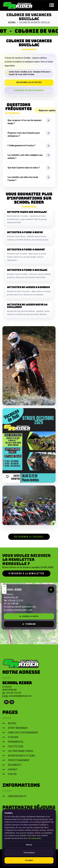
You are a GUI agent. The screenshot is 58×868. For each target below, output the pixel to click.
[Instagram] (12, 702)
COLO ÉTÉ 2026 (13, 746)
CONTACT (10, 769)
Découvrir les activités (29, 82)
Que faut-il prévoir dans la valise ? (24, 168)
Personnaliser (29, 853)
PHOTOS (9, 774)
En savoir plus (35, 838)
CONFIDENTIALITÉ (14, 796)
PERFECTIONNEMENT (16, 760)
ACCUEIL (12, 22)
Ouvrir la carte (29, 616)
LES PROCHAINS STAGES (18, 751)
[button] (4, 587)
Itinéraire (29, 624)
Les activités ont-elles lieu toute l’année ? (23, 179)
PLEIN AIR (10, 737)
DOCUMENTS (12, 765)
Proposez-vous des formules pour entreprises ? (24, 134)
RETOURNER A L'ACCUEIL (29, 537)
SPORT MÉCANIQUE (15, 728)
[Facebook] (6, 702)
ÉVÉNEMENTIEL (13, 742)
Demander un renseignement (29, 90)
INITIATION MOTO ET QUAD (19, 756)
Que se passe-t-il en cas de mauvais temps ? (25, 122)
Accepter (29, 860)
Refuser (29, 845)
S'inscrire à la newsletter (26, 573)
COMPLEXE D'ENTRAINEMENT (20, 732)
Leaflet (38, 643)
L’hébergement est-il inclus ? (21, 145)
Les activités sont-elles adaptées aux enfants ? (25, 157)
